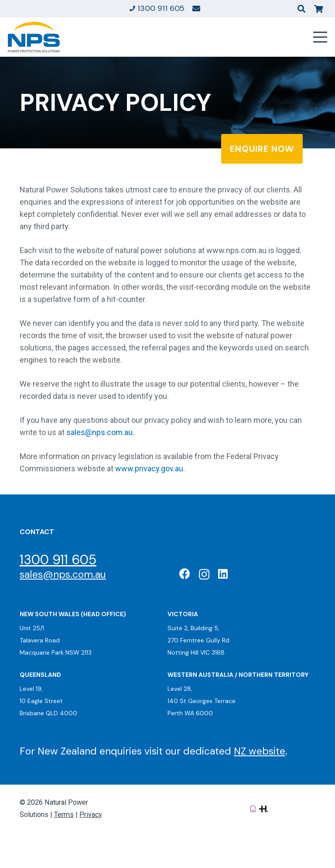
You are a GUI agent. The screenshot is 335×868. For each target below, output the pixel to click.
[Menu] (320, 37)
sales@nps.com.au (99, 432)
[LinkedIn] (223, 574)
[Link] (196, 8)
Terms (64, 815)
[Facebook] (185, 574)
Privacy (91, 815)
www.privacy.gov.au (149, 468)
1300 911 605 (58, 560)
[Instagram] (204, 574)
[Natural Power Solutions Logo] (34, 37)
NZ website (260, 751)
